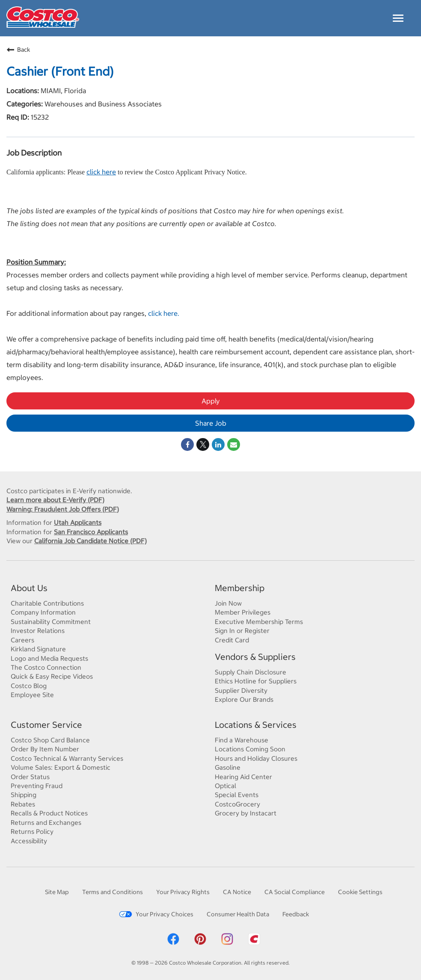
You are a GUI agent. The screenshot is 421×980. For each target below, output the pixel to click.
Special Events (237, 795)
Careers (22, 640)
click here (101, 172)
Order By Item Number (45, 749)
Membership (240, 588)
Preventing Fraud (37, 786)
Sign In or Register (242, 630)
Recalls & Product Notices (49, 813)
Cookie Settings (360, 892)
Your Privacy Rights (183, 892)
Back (18, 50)
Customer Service (46, 725)
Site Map (57, 892)
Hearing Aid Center (243, 777)
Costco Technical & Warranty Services (67, 758)
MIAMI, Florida (62, 90)
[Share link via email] (234, 444)
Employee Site (32, 695)
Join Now (228, 603)
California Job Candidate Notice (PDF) (90, 541)
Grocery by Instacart (246, 813)
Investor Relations (38, 630)
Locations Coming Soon (250, 749)
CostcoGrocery (237, 804)
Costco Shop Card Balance (50, 740)
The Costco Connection (46, 667)
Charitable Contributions (47, 603)
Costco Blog (29, 686)
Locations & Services (256, 725)
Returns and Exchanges (46, 822)
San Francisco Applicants (91, 532)
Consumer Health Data (238, 914)
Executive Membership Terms (259, 621)
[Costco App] (254, 943)
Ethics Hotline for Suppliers (256, 681)
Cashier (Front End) (60, 71)
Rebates (23, 804)
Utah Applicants (78, 522)
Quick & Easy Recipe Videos (52, 676)
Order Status (30, 777)
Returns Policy (32, 831)
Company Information (43, 612)
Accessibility (29, 841)
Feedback (296, 914)
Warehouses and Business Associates (102, 104)
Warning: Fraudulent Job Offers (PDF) (63, 509)
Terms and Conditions (113, 892)
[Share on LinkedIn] (218, 444)
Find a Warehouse (242, 740)
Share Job (211, 423)
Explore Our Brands (244, 699)
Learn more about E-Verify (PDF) (55, 500)
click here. (164, 313)
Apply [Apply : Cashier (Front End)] (211, 401)
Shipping (24, 795)
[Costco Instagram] (227, 943)
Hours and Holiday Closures (256, 758)
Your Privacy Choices (156, 914)
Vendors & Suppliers (255, 657)
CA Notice (237, 892)
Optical (225, 786)
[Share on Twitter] (203, 444)
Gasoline (228, 767)
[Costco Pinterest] (200, 943)
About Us (29, 588)
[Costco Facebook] (173, 943)
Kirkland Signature (38, 649)
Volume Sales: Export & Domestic (61, 767)
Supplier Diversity (241, 690)
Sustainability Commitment (51, 621)
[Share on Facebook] (187, 444)
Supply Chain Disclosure (251, 672)
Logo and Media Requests (49, 658)
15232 (39, 117)
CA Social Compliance (295, 892)
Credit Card (232, 640)
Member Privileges (243, 612)
